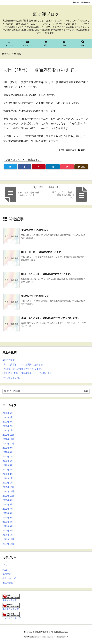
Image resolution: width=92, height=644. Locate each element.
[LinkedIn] (53, 167)
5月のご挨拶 (9, 360)
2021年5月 (8, 518)
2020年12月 (8, 539)
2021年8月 (8, 504)
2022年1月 (8, 483)
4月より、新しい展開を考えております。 (23, 369)
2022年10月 (8, 443)
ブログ (6, 565)
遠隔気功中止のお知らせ (35, 230)
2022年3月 (8, 474)
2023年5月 (8, 413)
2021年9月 (8, 500)
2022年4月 (8, 470)
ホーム (7, 54)
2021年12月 (8, 487)
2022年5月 (8, 465)
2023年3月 (8, 422)
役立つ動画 (8, 583)
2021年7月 (8, 509)
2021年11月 (8, 491)
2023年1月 (8, 430)
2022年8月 (8, 452)
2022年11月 (8, 439)
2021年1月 (8, 535)
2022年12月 (8, 435)
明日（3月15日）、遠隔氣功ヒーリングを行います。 (28, 373)
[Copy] (81, 167)
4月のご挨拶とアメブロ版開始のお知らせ (23, 364)
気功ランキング (10, 600)
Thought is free (62, 637)
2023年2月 (8, 426)
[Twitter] (10, 167)
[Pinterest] (39, 167)
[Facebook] (25, 167)
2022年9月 (8, 448)
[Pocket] (67, 167)
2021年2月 (8, 531)
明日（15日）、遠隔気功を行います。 (42, 252)
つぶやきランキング (12, 618)
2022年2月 (8, 478)
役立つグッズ (9, 578)
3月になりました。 (12, 378)
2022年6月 (8, 461)
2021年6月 (8, 513)
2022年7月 (8, 457)
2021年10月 (8, 496)
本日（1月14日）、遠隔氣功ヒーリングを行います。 (51, 318)
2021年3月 (8, 526)
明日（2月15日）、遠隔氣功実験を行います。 (47, 274)
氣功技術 (7, 574)
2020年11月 (8, 544)
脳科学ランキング (11, 609)
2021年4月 (8, 522)
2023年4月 (8, 417)
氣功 (19, 54)
